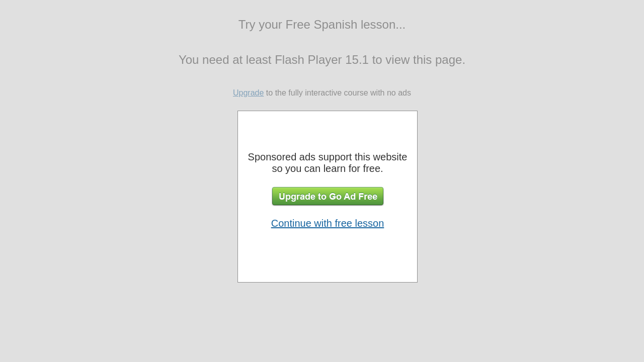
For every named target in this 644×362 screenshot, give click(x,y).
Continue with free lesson (328, 223)
